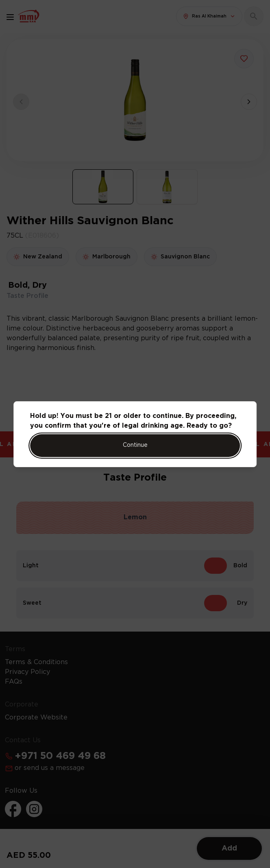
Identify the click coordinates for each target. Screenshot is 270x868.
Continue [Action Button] (135, 445)
